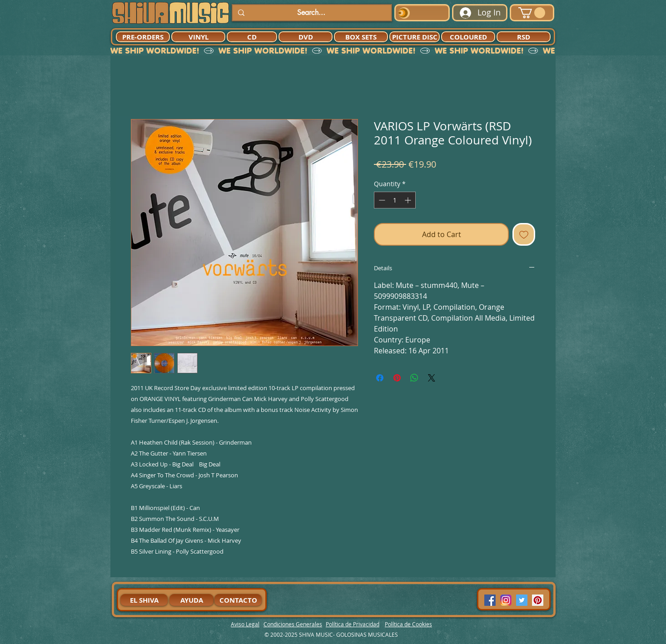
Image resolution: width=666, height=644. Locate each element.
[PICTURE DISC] (415, 37)
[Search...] (311, 13)
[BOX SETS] (361, 37)
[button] (532, 13)
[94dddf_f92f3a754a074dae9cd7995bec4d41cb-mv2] (506, 600)
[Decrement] (381, 200)
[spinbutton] (395, 200)
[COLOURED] (468, 37)
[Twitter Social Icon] (522, 600)
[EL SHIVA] (144, 600)
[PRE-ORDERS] (143, 37)
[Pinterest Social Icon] (538, 600)
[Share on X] (432, 378)
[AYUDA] (191, 600)
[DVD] (306, 37)
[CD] (252, 37)
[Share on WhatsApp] (414, 378)
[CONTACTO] (238, 600)
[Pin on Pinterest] (397, 378)
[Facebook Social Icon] (490, 600)
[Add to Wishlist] (524, 234)
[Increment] (409, 200)
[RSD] (524, 37)
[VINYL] (198, 37)
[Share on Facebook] (380, 378)
